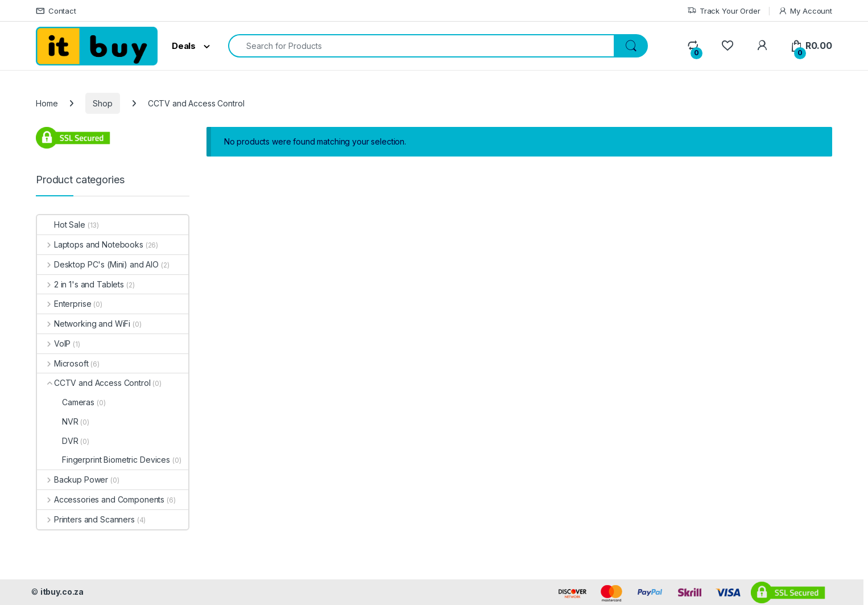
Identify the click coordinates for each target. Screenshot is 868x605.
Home (47, 103)
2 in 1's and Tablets (80, 284)
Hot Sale (61, 225)
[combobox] (421, 46)
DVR (58, 441)
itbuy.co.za (62, 592)
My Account (805, 11)
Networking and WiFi (84, 324)
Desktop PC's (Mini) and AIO (98, 264)
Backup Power (73, 480)
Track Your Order (724, 11)
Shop (102, 103)
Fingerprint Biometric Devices (104, 460)
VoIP (54, 343)
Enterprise (64, 304)
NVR (58, 421)
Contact (56, 11)
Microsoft (63, 363)
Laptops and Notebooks (90, 244)
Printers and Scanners (86, 519)
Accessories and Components (101, 499)
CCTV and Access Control (94, 383)
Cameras (66, 402)
